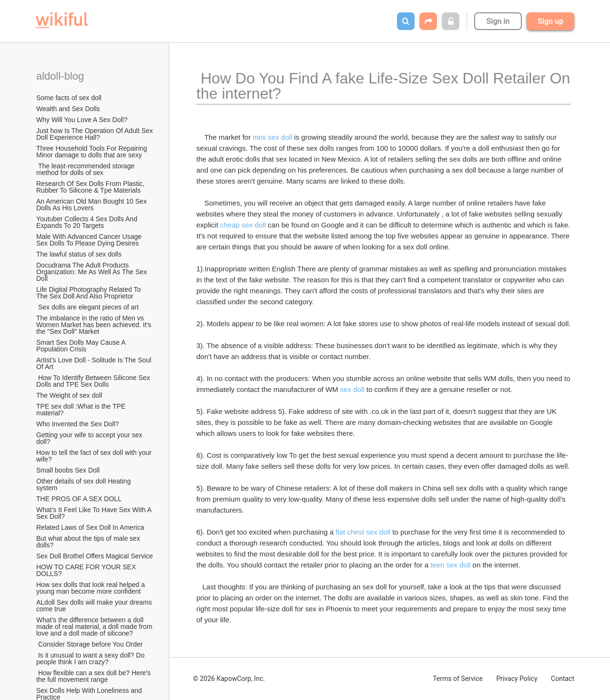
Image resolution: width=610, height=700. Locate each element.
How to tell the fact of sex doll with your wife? (95, 456)
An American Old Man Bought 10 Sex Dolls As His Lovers (92, 205)
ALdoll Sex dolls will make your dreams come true (95, 606)
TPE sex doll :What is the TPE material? (82, 410)
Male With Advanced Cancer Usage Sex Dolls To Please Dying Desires (90, 240)
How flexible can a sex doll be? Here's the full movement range (94, 676)
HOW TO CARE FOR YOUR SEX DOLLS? (87, 570)
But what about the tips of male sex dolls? (89, 542)
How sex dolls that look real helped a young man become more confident (91, 588)
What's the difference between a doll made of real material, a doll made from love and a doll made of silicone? (95, 627)
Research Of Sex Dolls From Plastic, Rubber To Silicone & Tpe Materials (91, 187)
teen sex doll (450, 565)
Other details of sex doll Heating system (84, 484)
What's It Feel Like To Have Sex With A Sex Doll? (95, 513)
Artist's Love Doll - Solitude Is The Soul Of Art (95, 363)
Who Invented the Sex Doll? (78, 424)
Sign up (550, 21)
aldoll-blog (61, 76)
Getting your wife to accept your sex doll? (90, 438)
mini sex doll (272, 137)
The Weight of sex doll (69, 395)
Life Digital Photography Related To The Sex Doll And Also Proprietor (89, 293)
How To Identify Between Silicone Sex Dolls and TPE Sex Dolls (94, 381)
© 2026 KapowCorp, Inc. (229, 679)
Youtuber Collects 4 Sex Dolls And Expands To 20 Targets (88, 222)
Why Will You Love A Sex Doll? (82, 120)
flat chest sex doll (363, 532)
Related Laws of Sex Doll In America (90, 527)
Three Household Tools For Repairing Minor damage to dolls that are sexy (92, 152)
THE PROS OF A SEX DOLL (79, 499)
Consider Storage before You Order (89, 644)
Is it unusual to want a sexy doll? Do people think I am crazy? (91, 659)
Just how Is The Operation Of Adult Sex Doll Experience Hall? (95, 134)
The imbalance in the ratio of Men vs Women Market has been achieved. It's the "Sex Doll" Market (95, 325)
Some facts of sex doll (69, 98)
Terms (458, 679)
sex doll (352, 389)
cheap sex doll (243, 225)
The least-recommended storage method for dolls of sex (86, 169)
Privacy (517, 679)
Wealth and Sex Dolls (68, 109)
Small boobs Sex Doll (68, 470)
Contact (563, 679)
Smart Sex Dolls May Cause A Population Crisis (82, 346)
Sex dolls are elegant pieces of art (87, 307)
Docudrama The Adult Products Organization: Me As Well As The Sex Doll (92, 272)
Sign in (498, 21)
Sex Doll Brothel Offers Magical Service (95, 556)
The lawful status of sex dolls (79, 254)
